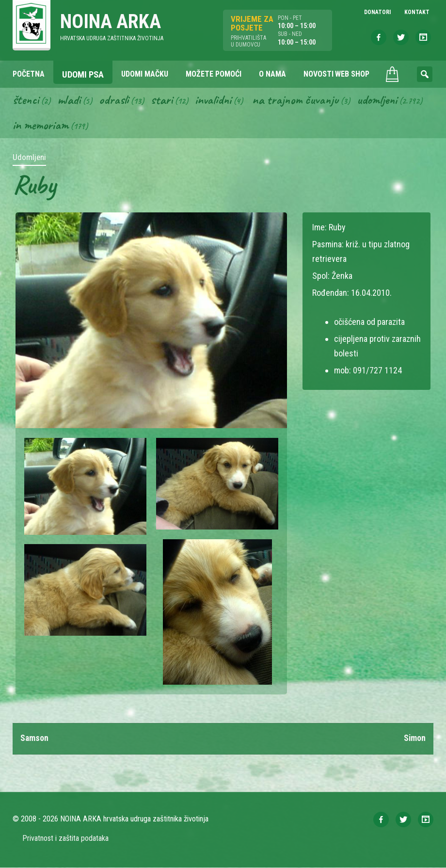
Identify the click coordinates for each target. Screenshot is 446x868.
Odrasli (116, 100)
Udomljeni (382, 100)
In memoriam (41, 126)
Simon (414, 739)
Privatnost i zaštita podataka (66, 839)
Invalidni (215, 100)
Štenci (26, 100)
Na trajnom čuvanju (299, 100)
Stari (164, 100)
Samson (35, 739)
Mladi (70, 100)
